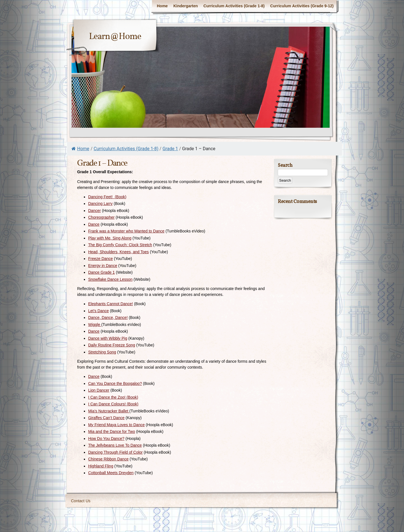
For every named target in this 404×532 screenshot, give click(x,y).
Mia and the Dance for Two (112, 431)
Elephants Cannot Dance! (111, 304)
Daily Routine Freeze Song (112, 345)
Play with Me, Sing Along (110, 238)
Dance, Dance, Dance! (108, 318)
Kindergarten (186, 6)
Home (162, 6)
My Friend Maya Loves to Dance (116, 425)
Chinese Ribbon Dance (108, 459)
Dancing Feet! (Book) (107, 197)
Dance (94, 224)
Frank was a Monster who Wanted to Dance (126, 231)
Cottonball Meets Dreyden (111, 473)
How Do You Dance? (106, 439)
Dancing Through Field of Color (115, 452)
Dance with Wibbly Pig (108, 338)
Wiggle (95, 325)
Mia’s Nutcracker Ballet (109, 411)
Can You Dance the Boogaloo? (115, 383)
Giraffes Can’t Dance (106, 418)
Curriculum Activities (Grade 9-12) (302, 6)
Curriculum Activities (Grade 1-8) (234, 6)
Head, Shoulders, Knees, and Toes (118, 252)
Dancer (94, 211)
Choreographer (101, 217)
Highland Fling (101, 466)
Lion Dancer (99, 390)
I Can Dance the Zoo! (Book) (113, 397)
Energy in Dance (103, 266)
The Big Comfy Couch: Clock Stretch (120, 245)
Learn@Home (115, 37)
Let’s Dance (98, 311)
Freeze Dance (100, 259)
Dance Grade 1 (101, 272)
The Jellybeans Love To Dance (115, 445)
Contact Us (81, 501)
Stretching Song (102, 352)
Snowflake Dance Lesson (110, 279)
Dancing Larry (100, 204)
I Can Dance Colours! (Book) (113, 404)
